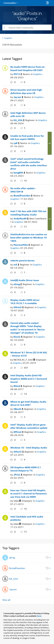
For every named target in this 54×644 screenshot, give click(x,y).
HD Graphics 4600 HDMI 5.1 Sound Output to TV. (26, 469)
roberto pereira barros (22, 260)
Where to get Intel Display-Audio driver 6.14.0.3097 (28, 403)
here (39, 616)
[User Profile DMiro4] (5, 426)
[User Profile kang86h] (5, 160)
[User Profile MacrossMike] (5, 235)
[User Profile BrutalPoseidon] (5, 189)
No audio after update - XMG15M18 (23, 190)
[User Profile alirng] (5, 281)
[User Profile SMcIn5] (5, 301)
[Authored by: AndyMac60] (21, 219)
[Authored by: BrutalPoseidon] (23, 196)
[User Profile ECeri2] (5, 324)
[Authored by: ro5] (16, 265)
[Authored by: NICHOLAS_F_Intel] (24, 360)
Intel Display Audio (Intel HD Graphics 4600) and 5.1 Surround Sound (29, 379)
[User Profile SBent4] (5, 403)
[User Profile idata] (5, 491)
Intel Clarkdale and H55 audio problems (27, 518)
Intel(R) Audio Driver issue (25, 280)
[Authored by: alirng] (18, 284)
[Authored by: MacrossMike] (22, 245)
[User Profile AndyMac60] (5, 212)
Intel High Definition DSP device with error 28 (28, 115)
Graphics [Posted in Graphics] (38, 74)
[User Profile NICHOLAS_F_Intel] (5, 353)
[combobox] (27, 27)
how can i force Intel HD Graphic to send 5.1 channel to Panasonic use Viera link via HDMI (29, 494)
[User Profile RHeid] (5, 376)
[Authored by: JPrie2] (18, 475)
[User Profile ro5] (5, 261)
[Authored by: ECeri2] (18, 337)
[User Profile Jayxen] (5, 91)
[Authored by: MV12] (18, 74)
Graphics (8, 38)
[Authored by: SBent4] (18, 409)
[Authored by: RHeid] (18, 386)
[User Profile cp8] (5, 137)
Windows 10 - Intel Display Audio (29, 448)
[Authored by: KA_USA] (19, 120)
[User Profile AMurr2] (5, 448)
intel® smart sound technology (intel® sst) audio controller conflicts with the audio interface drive (29, 164)
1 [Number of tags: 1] (50, 557)
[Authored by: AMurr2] (19, 452)
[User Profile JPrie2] (5, 468)
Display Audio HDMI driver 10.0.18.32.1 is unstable (25, 302)
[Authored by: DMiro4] (19, 432)
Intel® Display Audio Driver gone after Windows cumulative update (29, 426)
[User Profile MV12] (5, 68)
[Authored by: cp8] (16, 143)
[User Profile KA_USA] (5, 114)
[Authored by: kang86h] (19, 173)
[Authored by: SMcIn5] (19, 307)
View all (6, 600)
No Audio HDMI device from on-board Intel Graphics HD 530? (28, 68)
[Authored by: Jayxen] (18, 97)
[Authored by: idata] (17, 501)
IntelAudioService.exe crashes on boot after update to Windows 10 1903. (29, 238)
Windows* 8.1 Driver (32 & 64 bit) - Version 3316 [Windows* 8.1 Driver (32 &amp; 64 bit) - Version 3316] (29, 354)
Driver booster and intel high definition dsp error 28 (26, 91)
